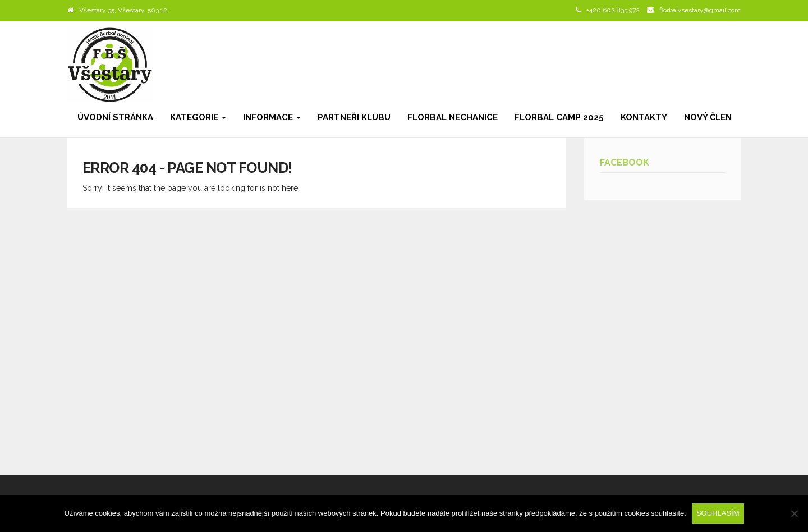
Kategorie (198, 117)
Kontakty (644, 117)
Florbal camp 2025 (559, 117)
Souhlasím (718, 513)
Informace (272, 117)
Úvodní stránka (115, 117)
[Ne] (794, 513)
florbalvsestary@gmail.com (700, 10)
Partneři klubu (354, 117)
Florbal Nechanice (453, 117)
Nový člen (708, 117)
